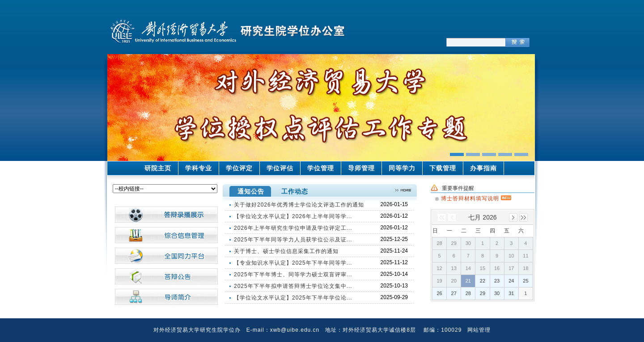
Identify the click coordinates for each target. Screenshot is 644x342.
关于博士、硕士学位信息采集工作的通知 (286, 251)
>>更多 (403, 190)
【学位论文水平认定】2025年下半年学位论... (293, 298)
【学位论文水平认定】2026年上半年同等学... (293, 216)
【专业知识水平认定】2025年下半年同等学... (293, 263)
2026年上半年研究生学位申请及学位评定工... (293, 228)
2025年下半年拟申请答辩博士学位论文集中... (293, 286)
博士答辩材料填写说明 (476, 197)
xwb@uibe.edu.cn (295, 330)
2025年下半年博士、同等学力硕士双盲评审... (293, 274)
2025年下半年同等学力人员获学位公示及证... (293, 240)
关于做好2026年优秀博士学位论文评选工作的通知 (299, 205)
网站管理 (479, 330)
